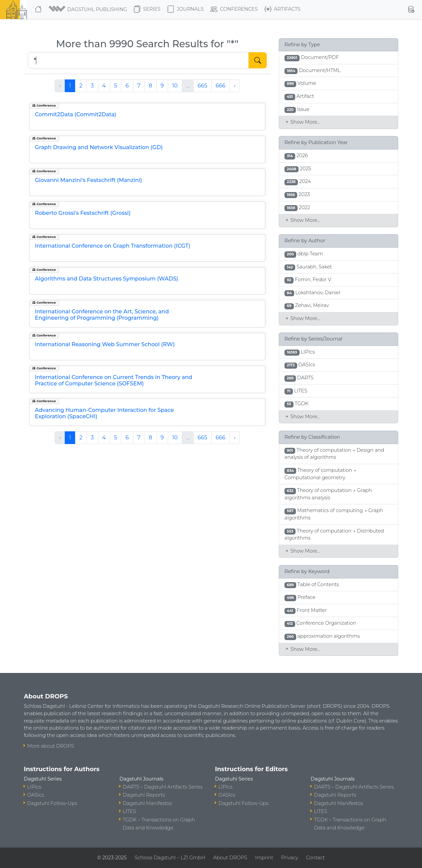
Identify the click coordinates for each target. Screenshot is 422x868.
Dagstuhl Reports (144, 795)
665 (202, 86)
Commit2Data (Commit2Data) (76, 114)
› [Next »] (235, 86)
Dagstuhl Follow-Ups (52, 803)
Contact (315, 858)
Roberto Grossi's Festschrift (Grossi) (83, 213)
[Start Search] (258, 60)
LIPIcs (34, 787)
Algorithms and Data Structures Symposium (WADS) (107, 279)
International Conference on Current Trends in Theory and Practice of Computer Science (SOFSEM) (114, 380)
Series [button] (147, 9)
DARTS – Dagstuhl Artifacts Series (163, 787)
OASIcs (36, 795)
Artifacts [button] (282, 9)
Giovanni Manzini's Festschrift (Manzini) (89, 180)
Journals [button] (185, 9)
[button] (88, 9)
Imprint (264, 858)
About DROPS (230, 858)
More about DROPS (51, 746)
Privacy (289, 858)
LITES (129, 811)
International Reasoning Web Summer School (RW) (105, 344)
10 (175, 86)
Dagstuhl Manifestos (147, 803)
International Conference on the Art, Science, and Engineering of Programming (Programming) (102, 315)
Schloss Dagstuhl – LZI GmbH (170, 858)
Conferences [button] (234, 9)
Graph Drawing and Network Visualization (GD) (99, 147)
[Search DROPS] (138, 60)
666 (221, 86)
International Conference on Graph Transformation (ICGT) (113, 246)
